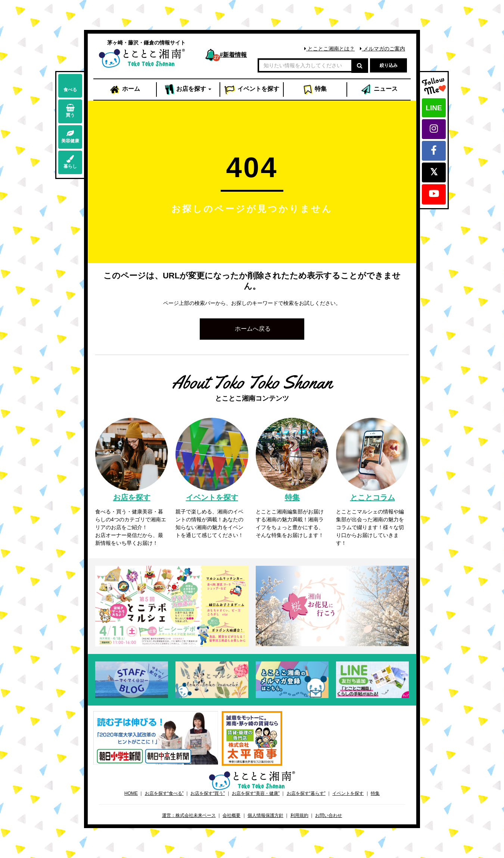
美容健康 (70, 137)
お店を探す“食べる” (164, 793)
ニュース (379, 90)
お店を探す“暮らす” (306, 793)
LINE (434, 108)
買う (70, 111)
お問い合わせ (329, 815)
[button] (252, 329)
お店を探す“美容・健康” (256, 793)
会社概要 (231, 815)
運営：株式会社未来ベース (189, 815)
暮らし (70, 162)
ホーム (125, 90)
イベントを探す (348, 793)
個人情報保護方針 (265, 815)
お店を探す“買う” (208, 793)
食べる (70, 85)
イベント (252, 90)
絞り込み (389, 65)
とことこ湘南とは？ (329, 49)
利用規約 (299, 815)
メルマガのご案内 (382, 49)
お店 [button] (188, 90)
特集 (315, 90)
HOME (131, 793)
